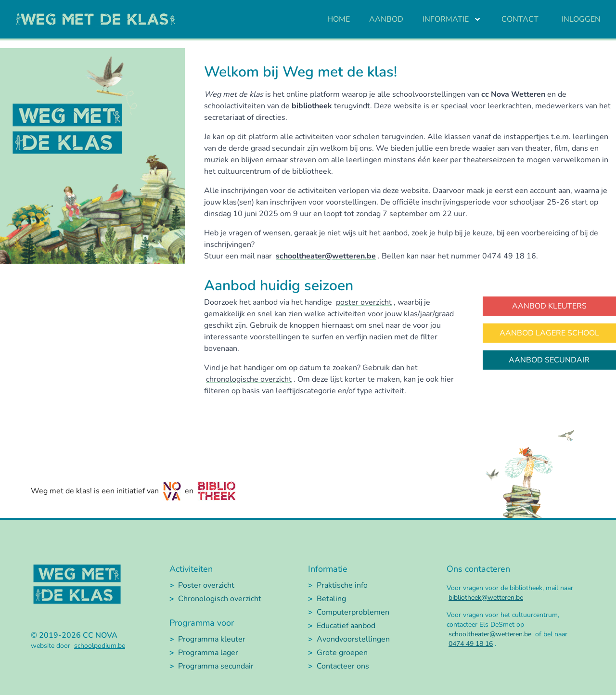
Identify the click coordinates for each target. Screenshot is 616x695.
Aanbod (386, 19)
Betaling (331, 599)
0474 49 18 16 (471, 644)
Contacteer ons (343, 666)
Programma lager (208, 653)
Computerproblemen (353, 612)
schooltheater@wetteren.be (326, 256)
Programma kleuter (212, 639)
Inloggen (581, 19)
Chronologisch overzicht (220, 599)
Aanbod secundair (549, 360)
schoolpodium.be (100, 646)
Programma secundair (216, 666)
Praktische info (342, 585)
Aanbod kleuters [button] (549, 306)
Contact (520, 19)
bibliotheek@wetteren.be (486, 598)
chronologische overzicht (249, 379)
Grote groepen (342, 653)
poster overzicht (364, 302)
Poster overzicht (206, 585)
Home (339, 19)
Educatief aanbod (346, 626)
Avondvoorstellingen (353, 639)
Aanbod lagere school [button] (549, 333)
